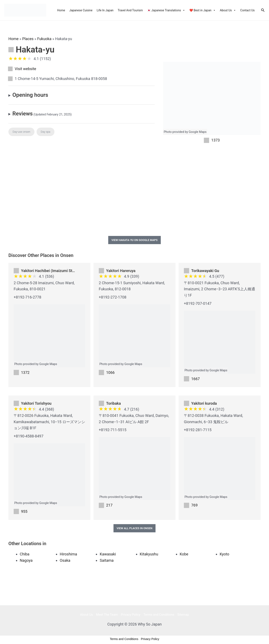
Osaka (65, 560)
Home (61, 10)
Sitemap (183, 615)
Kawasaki (108, 554)
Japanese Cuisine (81, 10)
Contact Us (247, 10)
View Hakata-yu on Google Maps (134, 240)
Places (28, 39)
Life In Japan (105, 10)
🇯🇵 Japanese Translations (166, 10)
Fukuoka (44, 39)
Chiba (25, 554)
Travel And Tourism (130, 10)
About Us (228, 10)
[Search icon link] (263, 10)
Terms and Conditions (159, 615)
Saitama (107, 560)
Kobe (184, 554)
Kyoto (224, 554)
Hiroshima (68, 554)
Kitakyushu (149, 554)
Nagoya (26, 560)
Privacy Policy (131, 615)
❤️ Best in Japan (202, 10)
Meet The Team (107, 615)
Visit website (25, 69)
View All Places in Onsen (134, 528)
